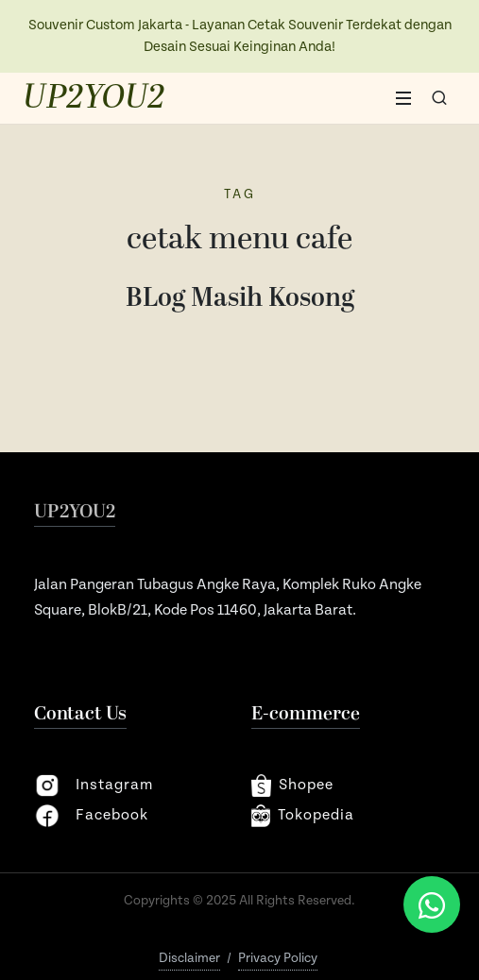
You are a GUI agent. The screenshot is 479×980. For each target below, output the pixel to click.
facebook (91, 816)
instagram (94, 786)
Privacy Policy (278, 958)
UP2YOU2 (94, 98)
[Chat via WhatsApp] (432, 904)
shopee (292, 786)
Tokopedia (303, 816)
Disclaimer (189, 958)
